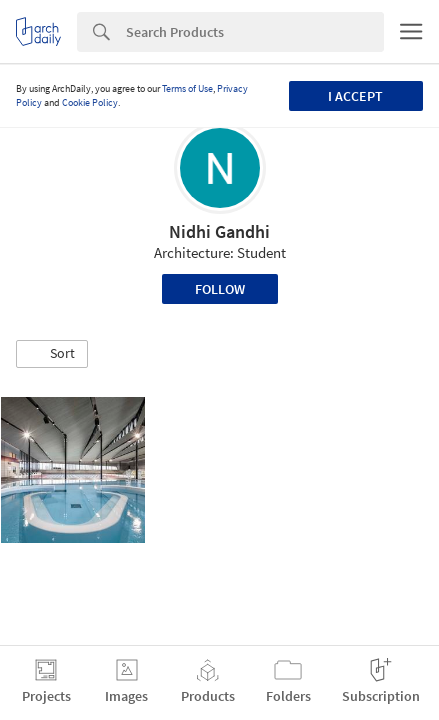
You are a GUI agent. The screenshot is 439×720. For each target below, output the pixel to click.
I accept (355, 96)
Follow (220, 289)
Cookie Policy (90, 102)
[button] (52, 354)
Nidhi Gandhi (219, 231)
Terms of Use (187, 88)
